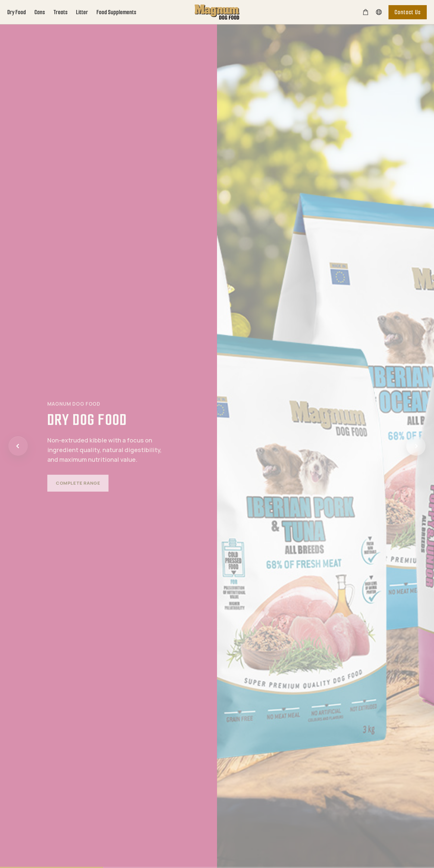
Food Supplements (116, 12)
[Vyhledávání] (379, 12)
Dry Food (17, 12)
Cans (40, 12)
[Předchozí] (18, 446)
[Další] (416, 446)
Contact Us (408, 12)
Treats (60, 12)
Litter (82, 12)
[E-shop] (366, 12)
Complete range (78, 483)
